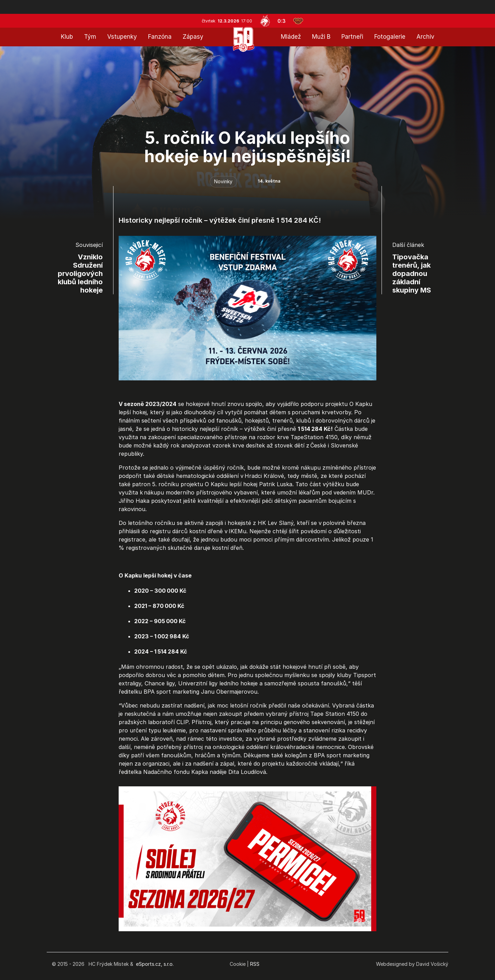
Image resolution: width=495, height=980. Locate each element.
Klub (67, 37)
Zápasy (193, 37)
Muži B (321, 37)
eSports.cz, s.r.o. (155, 964)
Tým (90, 37)
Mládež (291, 37)
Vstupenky (122, 37)
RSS (255, 964)
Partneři (352, 37)
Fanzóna (160, 37)
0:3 (282, 21)
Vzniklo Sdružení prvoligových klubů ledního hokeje (80, 274)
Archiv (425, 37)
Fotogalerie (390, 37)
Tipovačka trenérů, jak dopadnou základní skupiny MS (412, 274)
